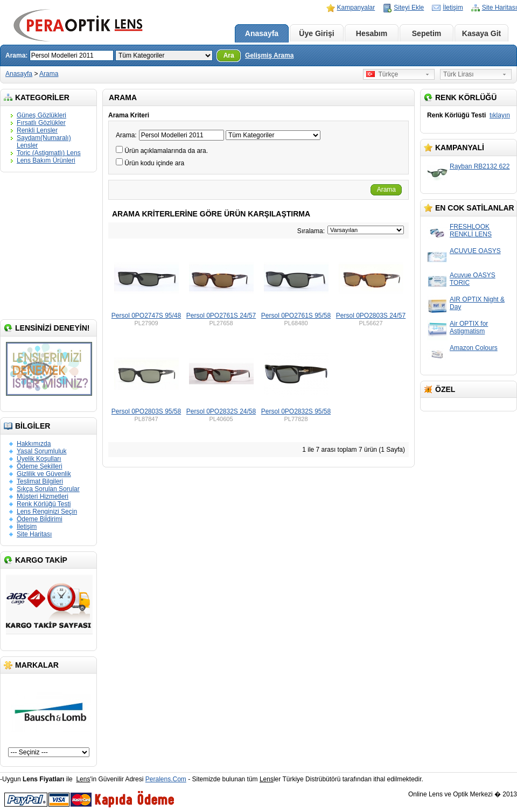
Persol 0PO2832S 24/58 (221, 411)
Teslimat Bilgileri (40, 481)
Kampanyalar (356, 8)
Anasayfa (262, 33)
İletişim (453, 8)
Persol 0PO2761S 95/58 (296, 316)
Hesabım (372, 33)
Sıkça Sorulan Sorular (48, 489)
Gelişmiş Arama (269, 55)
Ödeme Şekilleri (40, 466)
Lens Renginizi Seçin (47, 512)
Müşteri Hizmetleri (43, 496)
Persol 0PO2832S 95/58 (296, 411)
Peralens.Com (166, 779)
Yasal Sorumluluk (41, 451)
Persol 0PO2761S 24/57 (221, 316)
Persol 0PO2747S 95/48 (146, 316)
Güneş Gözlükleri (41, 115)
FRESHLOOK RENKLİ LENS (471, 230)
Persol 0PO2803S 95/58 (146, 411)
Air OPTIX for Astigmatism (469, 327)
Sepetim (427, 33)
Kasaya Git (481, 33)
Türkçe (382, 74)
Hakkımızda (34, 444)
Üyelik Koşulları (39, 459)
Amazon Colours (474, 348)
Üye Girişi (316, 33)
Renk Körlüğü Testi (44, 504)
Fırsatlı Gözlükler (41, 123)
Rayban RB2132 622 (480, 166)
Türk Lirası (459, 74)
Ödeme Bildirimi (40, 519)
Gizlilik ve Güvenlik (44, 474)
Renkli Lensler (37, 130)
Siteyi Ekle (409, 8)
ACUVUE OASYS (475, 251)
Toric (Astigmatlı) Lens (49, 153)
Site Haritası (499, 8)
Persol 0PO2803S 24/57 (371, 316)
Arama (49, 74)
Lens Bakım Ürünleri (46, 160)
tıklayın (500, 115)
